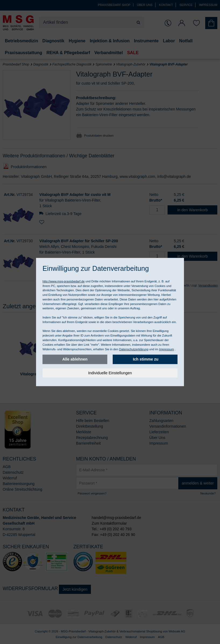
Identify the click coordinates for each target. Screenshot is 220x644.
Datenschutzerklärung (134, 349)
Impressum (166, 349)
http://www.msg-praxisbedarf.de (64, 281)
